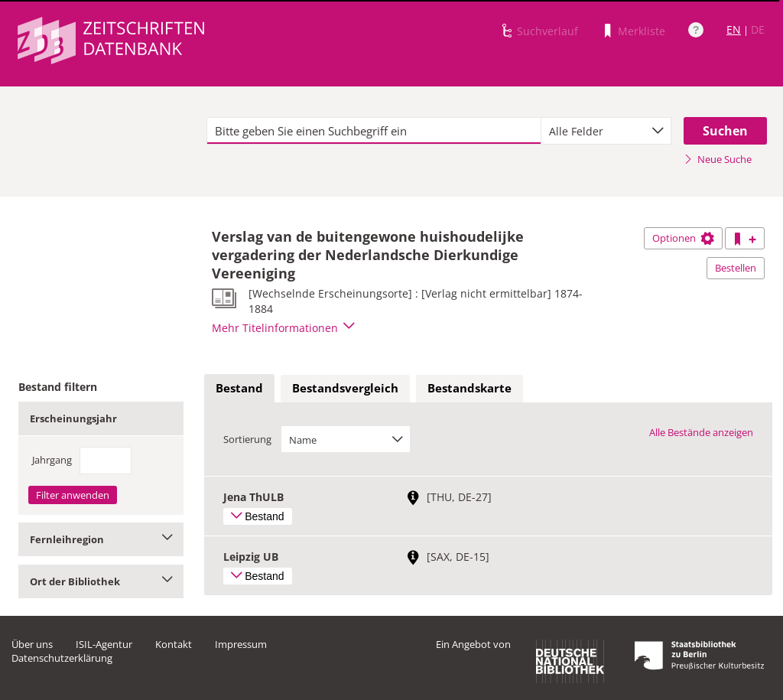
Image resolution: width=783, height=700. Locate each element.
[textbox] (374, 131)
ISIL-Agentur (104, 644)
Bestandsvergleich (345, 388)
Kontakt (174, 644)
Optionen (683, 238)
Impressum (241, 644)
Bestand (239, 388)
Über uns (32, 644)
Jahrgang (52, 460)
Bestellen (736, 268)
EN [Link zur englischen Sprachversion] (734, 29)
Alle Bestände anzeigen (701, 432)
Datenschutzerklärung (62, 658)
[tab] (239, 389)
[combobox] (606, 131)
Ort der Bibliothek (101, 581)
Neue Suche (718, 159)
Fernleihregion (101, 539)
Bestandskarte (469, 388)
